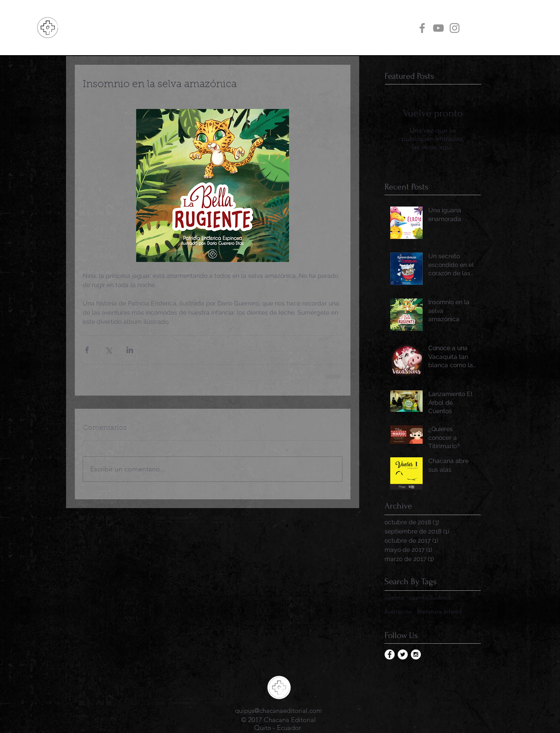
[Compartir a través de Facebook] (87, 350)
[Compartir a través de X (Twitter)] (108, 350)
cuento (394, 597)
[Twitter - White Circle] (403, 654)
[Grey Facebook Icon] (422, 28)
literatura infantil (439, 611)
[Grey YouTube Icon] (438, 28)
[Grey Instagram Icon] (455, 28)
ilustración (398, 611)
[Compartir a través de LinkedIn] (130, 350)
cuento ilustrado (431, 597)
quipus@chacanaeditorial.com (278, 710)
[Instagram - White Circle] (416, 654)
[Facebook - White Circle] (390, 654)
